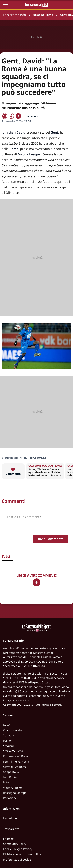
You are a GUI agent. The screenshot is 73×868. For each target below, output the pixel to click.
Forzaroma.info (15, 15)
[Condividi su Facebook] (11, 116)
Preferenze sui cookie (17, 860)
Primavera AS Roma (16, 756)
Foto (6, 782)
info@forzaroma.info (17, 700)
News (7, 725)
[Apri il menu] (5, 5)
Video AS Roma (13, 788)
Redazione (10, 798)
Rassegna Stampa (15, 793)
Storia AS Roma (13, 751)
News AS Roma (43, 15)
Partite (7, 741)
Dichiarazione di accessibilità (22, 854)
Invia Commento (51, 539)
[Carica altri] (37, 582)
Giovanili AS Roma (15, 767)
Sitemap (8, 839)
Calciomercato (12, 730)
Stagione (9, 746)
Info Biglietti (11, 777)
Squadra (9, 735)
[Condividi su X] (18, 116)
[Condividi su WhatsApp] (4, 116)
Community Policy (15, 844)
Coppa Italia (11, 772)
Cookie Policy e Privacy (18, 849)
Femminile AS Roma (16, 761)
